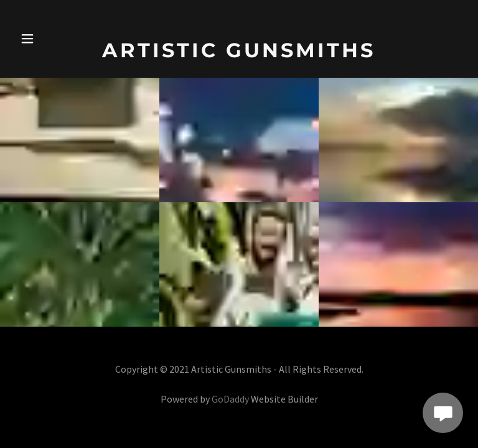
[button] (36, 39)
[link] (239, 53)
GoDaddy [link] (230, 399)
